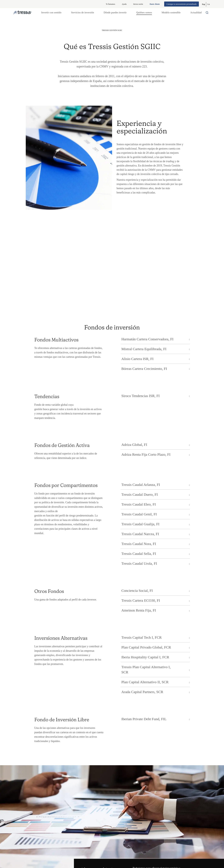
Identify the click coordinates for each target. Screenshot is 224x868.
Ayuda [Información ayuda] (124, 4)
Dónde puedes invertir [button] (115, 13)
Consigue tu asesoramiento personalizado (182, 4)
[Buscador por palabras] (208, 13)
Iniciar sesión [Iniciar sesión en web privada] (138, 4)
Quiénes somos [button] (144, 13)
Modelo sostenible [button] (171, 13)
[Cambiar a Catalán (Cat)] (208, 4)
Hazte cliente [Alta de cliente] (155, 4)
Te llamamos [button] (110, 4)
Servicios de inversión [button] (82, 13)
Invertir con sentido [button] (51, 13)
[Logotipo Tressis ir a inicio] (22, 13)
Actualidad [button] (196, 13)
